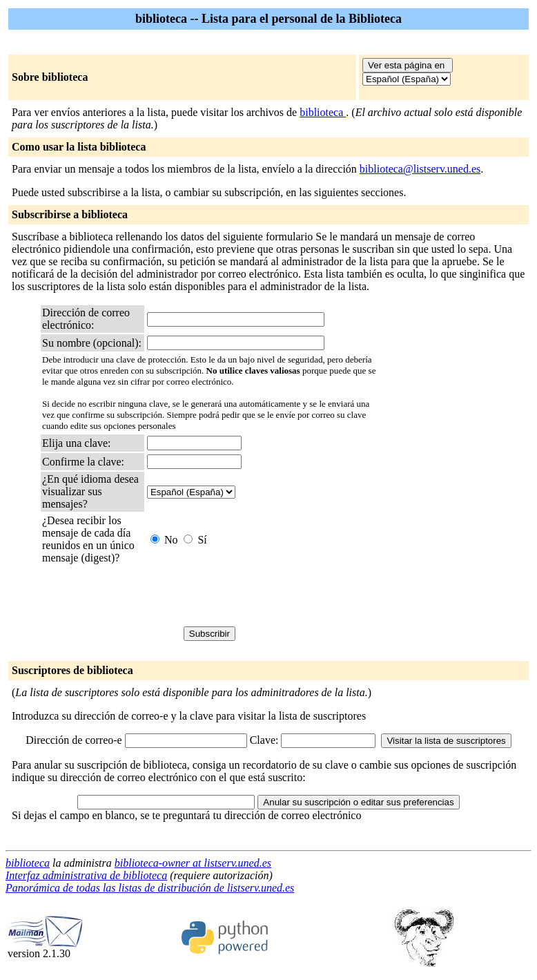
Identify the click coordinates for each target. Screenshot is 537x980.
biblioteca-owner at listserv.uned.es (193, 863)
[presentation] (252, 595)
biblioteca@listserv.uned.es (420, 169)
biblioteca (323, 112)
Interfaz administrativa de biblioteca (86, 875)
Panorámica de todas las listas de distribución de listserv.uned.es (150, 888)
